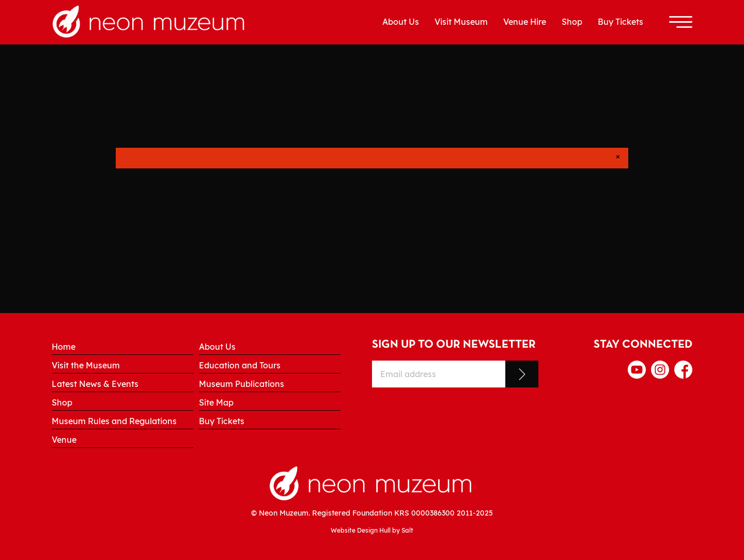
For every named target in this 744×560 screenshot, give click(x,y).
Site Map (216, 402)
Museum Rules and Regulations (114, 421)
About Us (401, 22)
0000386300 (433, 513)
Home (64, 347)
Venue (64, 440)
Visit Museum (461, 22)
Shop (572, 22)
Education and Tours (240, 365)
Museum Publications (242, 384)
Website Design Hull (361, 530)
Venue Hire (525, 22)
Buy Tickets (621, 22)
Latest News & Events (95, 384)
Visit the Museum (86, 365)
